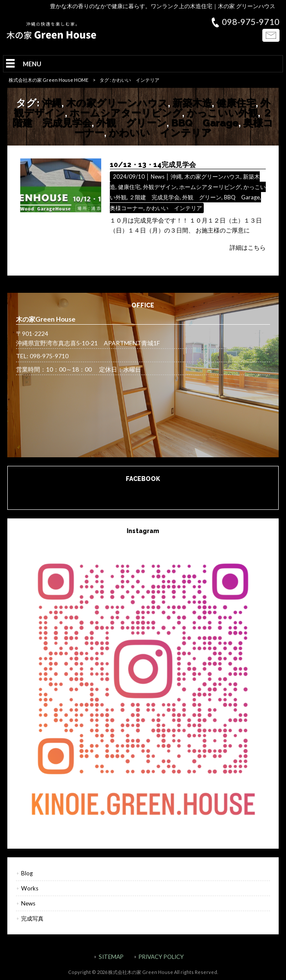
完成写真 (32, 918)
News (158, 177)
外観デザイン (160, 187)
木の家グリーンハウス (117, 103)
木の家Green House (143, 492)
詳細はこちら (248, 247)
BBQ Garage (205, 122)
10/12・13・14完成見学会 (153, 165)
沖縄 (52, 103)
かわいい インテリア (160, 132)
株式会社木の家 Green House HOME (48, 80)
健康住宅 (236, 103)
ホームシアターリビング (126, 113)
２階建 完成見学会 (154, 197)
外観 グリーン (131, 122)
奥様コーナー (127, 208)
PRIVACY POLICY (161, 957)
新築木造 (192, 103)
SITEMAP (111, 957)
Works (30, 888)
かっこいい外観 (222, 113)
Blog (27, 873)
